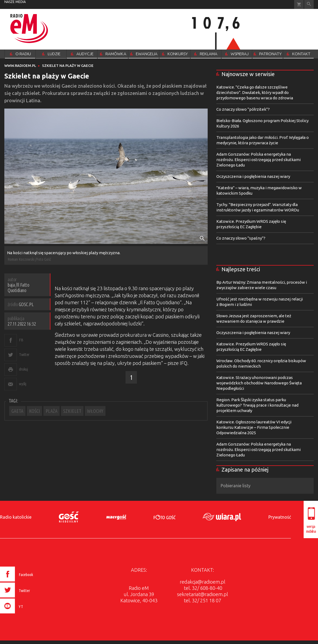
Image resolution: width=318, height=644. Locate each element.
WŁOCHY (95, 411)
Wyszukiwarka (309, 4)
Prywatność (280, 517)
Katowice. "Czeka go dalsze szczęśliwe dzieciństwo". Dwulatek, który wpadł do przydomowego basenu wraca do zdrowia (255, 92)
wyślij (23, 384)
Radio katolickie (16, 517)
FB (21, 340)
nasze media (15, 2)
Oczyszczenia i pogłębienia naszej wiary (253, 176)
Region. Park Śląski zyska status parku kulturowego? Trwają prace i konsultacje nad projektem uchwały (257, 405)
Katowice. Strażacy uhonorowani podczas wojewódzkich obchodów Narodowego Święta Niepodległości (259, 383)
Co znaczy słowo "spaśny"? (241, 238)
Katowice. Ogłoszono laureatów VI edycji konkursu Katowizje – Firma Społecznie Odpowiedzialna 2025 (254, 427)
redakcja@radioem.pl (203, 582)
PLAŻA (52, 411)
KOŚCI (34, 411)
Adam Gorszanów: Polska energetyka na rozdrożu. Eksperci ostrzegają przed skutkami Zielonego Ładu (258, 160)
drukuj (23, 369)
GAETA (17, 411)
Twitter (24, 354)
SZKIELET (72, 411)
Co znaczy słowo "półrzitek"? (243, 109)
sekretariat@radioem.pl (203, 594)
